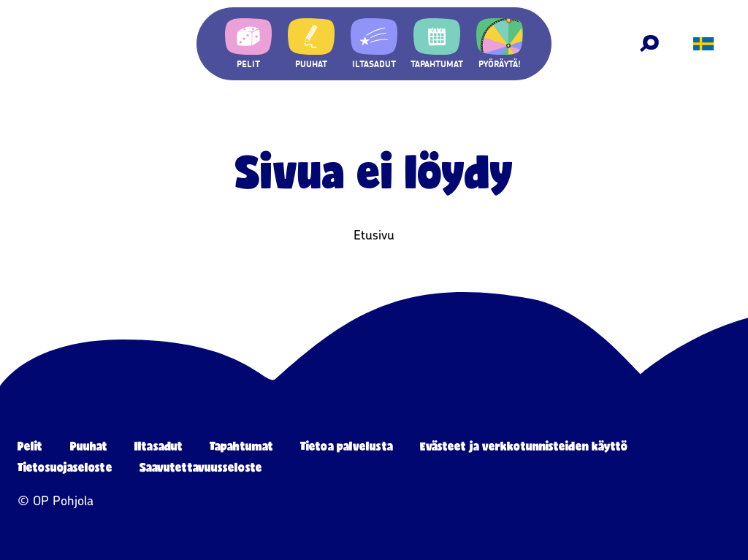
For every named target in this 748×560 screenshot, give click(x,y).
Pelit (30, 446)
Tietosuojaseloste (65, 467)
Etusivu (374, 235)
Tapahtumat (241, 446)
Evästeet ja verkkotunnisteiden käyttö (524, 446)
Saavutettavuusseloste (201, 467)
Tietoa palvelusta (347, 446)
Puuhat (89, 446)
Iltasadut (159, 446)
